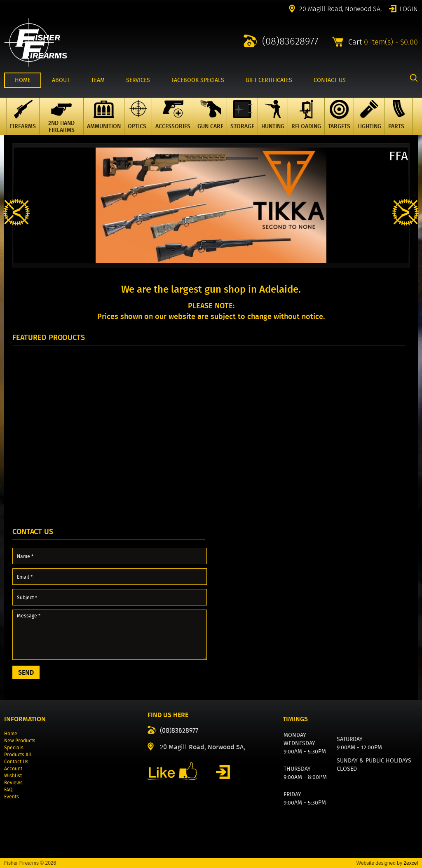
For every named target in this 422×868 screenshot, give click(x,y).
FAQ (8, 789)
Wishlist (13, 775)
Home (11, 733)
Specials (14, 747)
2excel (411, 863)
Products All (18, 754)
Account (13, 768)
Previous (16, 212)
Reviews (13, 782)
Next (406, 212)
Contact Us (16, 761)
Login (409, 8)
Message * (110, 635)
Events (12, 796)
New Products (20, 740)
